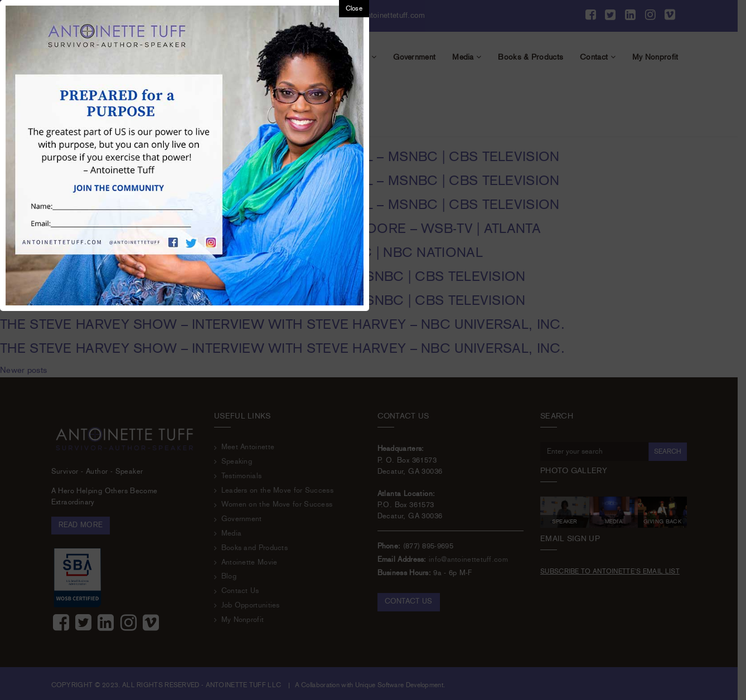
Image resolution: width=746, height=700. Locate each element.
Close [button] (354, 9)
